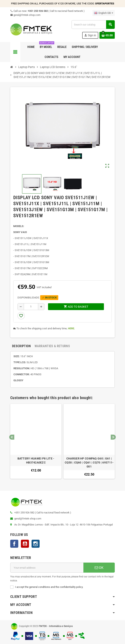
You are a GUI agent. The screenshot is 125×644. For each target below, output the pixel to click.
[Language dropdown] (104, 13)
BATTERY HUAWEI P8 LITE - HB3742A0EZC (36, 460)
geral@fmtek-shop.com (25, 15)
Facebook (14, 544)
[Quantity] (31, 307)
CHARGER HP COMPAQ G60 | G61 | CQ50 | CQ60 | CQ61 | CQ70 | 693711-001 (89, 462)
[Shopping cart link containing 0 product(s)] (107, 35)
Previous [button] (12, 437)
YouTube (25, 544)
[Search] (93, 25)
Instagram (36, 544)
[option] (36, 441)
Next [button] (113, 437)
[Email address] (47, 568)
